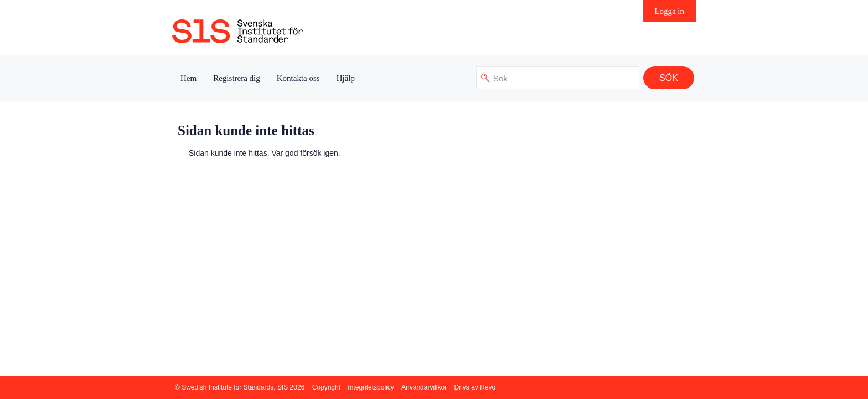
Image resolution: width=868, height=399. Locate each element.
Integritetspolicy (371, 387)
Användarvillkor (424, 387)
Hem (188, 78)
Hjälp (346, 78)
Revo (488, 387)
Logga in (669, 11)
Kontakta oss (298, 78)
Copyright (326, 387)
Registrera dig (237, 78)
